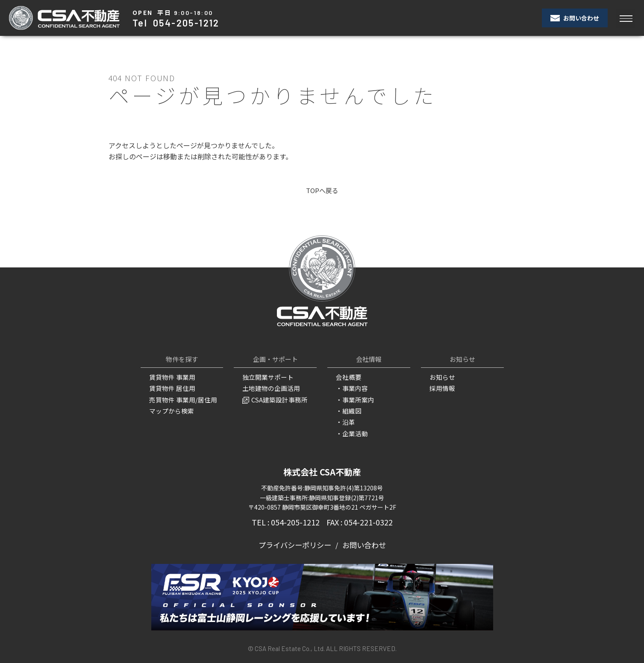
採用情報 (441, 388)
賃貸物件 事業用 (171, 378)
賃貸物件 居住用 (171, 388)
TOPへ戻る (322, 191)
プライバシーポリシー (296, 543)
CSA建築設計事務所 (273, 399)
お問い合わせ (575, 18)
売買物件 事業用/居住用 (181, 399)
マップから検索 (170, 410)
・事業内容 (351, 388)
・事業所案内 (354, 399)
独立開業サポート (266, 378)
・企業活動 (351, 432)
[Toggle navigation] (626, 18)
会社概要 (348, 378)
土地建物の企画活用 (269, 388)
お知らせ (441, 378)
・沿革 (345, 421)
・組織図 (348, 410)
